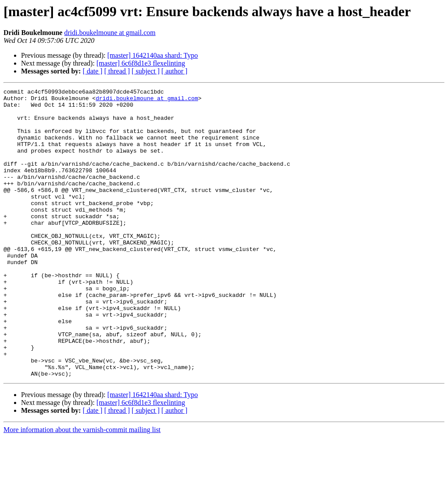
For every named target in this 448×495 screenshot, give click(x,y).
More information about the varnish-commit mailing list (82, 487)
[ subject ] (146, 71)
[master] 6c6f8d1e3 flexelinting (141, 63)
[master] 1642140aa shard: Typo (152, 55)
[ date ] (93, 71)
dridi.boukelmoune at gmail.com (110, 33)
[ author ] (175, 71)
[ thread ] (117, 71)
